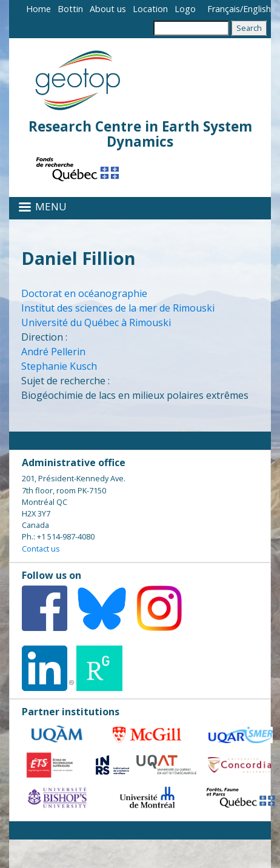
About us (108, 9)
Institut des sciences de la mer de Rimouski (118, 308)
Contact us (41, 549)
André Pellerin (53, 352)
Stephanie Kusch (59, 366)
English (257, 9)
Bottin (70, 9)
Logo (185, 9)
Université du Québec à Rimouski (96, 322)
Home (38, 9)
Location (150, 9)
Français (224, 9)
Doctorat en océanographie (84, 293)
